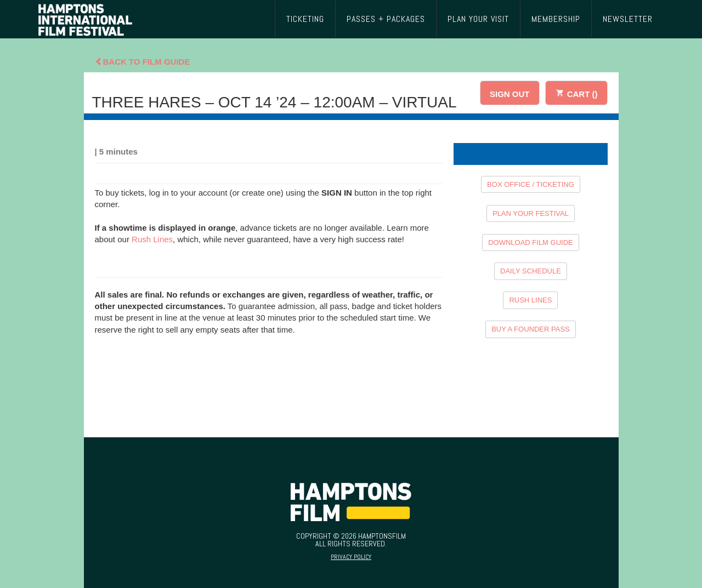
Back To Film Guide (143, 62)
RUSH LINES (530, 300)
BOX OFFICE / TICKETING (531, 184)
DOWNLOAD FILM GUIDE (531, 242)
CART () (576, 92)
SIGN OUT (510, 94)
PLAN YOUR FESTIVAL (531, 213)
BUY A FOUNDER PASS (531, 329)
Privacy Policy (351, 557)
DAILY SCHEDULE (531, 271)
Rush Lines (152, 239)
